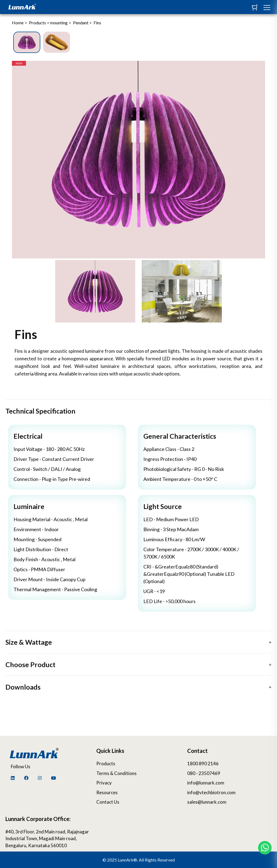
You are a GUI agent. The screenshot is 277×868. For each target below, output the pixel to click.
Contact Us (108, 802)
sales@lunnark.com (207, 802)
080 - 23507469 (204, 773)
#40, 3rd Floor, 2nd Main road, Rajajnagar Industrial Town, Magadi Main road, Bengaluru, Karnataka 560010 (47, 839)
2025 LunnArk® (122, 860)
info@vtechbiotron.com (211, 792)
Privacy (104, 783)
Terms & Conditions (116, 773)
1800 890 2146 (203, 764)
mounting (59, 23)
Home (18, 23)
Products (106, 764)
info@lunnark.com (206, 783)
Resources (107, 792)
